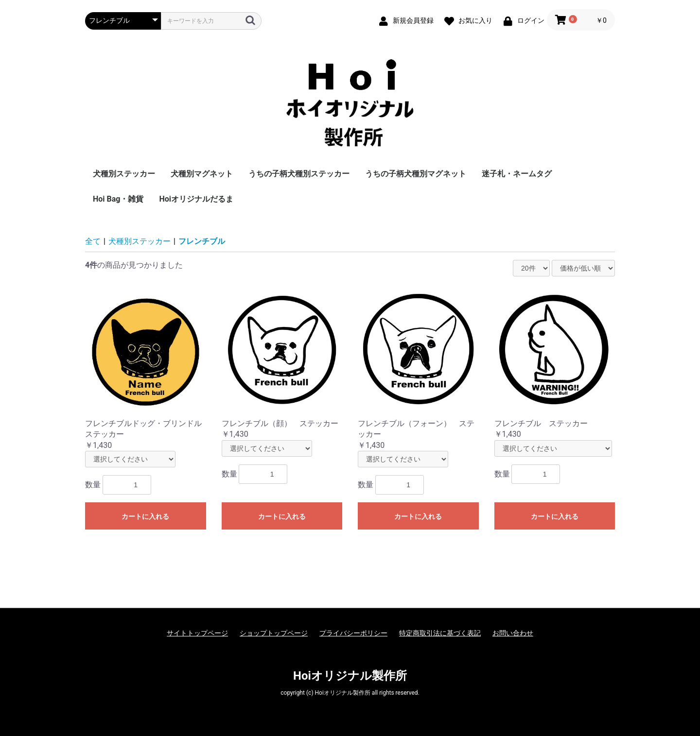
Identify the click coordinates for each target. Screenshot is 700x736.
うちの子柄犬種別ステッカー (299, 174)
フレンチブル (202, 241)
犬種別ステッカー (124, 174)
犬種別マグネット (202, 174)
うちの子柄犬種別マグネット (416, 174)
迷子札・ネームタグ (517, 174)
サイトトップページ (197, 633)
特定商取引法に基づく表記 (440, 633)
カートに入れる (145, 516)
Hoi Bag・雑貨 (118, 199)
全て (93, 241)
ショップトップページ (274, 633)
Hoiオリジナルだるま (196, 199)
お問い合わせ (513, 633)
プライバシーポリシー (353, 633)
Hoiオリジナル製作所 (350, 676)
